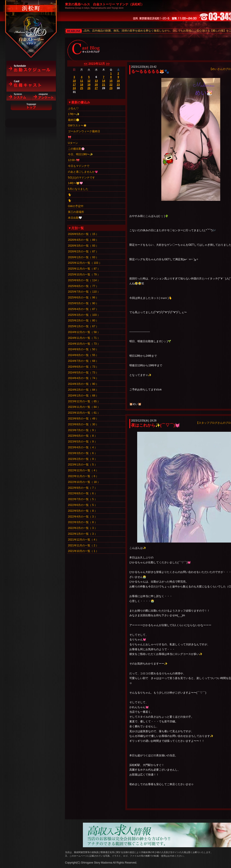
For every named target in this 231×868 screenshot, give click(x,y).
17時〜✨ (74, 114)
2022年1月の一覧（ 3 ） (83, 534)
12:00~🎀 (74, 160)
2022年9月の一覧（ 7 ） (83, 488)
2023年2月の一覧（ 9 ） (83, 459)
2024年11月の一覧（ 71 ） (84, 338)
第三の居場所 (76, 212)
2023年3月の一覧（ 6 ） (83, 453)
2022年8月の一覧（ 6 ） (83, 493)
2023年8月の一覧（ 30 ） (83, 424)
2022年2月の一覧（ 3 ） (83, 528)
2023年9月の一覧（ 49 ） (83, 419)
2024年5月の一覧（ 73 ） (83, 373)
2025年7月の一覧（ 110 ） (84, 292)
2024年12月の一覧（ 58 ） (84, 332)
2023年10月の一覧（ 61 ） (84, 413)
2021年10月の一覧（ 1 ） (83, 551)
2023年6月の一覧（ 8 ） (83, 436)
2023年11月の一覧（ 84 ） (84, 407)
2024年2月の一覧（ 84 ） (83, 390)
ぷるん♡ (73, 108)
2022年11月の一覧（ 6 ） (83, 476)
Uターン (73, 143)
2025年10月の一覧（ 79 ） (84, 275)
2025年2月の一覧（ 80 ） (83, 321)
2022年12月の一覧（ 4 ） (83, 470)
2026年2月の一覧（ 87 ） (83, 252)
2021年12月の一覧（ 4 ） (83, 540)
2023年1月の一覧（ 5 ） (83, 465)
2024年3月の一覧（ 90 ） (83, 384)
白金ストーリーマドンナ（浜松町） (31, 23)
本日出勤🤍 (75, 218)
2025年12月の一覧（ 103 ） (85, 263)
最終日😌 (74, 120)
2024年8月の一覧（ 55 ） (83, 355)
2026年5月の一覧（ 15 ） (83, 234)
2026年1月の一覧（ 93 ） (83, 257)
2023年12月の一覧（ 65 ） (84, 401)
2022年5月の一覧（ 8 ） (83, 511)
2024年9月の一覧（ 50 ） (83, 349)
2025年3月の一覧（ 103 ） (84, 315)
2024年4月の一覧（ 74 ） (83, 378)
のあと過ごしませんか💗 (83, 172)
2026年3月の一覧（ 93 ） (83, 246)
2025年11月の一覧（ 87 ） (84, 269)
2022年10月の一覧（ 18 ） (84, 482)
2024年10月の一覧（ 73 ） (84, 344)
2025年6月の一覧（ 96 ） (83, 298)
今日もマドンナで (79, 166)
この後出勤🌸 (76, 149)
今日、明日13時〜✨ (80, 154)
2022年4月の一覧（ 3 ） (83, 517)
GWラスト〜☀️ (77, 126)
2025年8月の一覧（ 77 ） (83, 286)
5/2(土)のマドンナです (81, 178)
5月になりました (78, 189)
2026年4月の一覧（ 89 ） (83, 240)
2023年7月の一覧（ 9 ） (83, 430)
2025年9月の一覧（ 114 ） (84, 280)
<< (86, 64)
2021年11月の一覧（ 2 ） (83, 545)
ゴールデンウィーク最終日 (84, 131)
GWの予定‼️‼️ (76, 206)
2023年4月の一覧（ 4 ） (83, 447)
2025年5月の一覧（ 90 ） (83, 303)
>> (108, 64)
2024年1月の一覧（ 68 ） (83, 396)
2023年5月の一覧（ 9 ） (83, 442)
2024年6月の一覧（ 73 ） (83, 367)
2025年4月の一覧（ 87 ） (83, 309)
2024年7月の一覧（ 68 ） (83, 361)
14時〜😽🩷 (75, 183)
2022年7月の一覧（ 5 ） (83, 499)
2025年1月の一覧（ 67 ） (83, 326)
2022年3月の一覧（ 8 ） (83, 522)
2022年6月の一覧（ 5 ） (83, 505)
